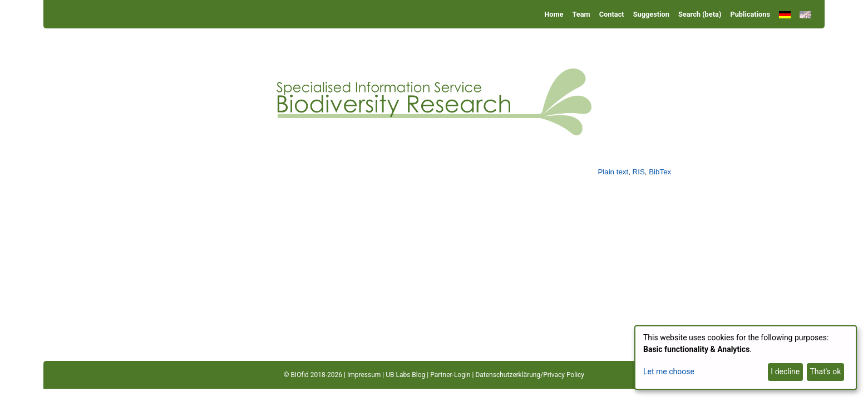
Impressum (364, 375)
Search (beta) (700, 14)
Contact (612, 14)
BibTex (660, 172)
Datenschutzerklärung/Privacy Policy (530, 375)
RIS (639, 172)
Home (554, 14)
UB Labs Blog (405, 375)
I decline (785, 371)
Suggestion (651, 14)
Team (581, 14)
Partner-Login (450, 375)
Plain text (613, 172)
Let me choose (669, 371)
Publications (750, 14)
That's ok (825, 371)
